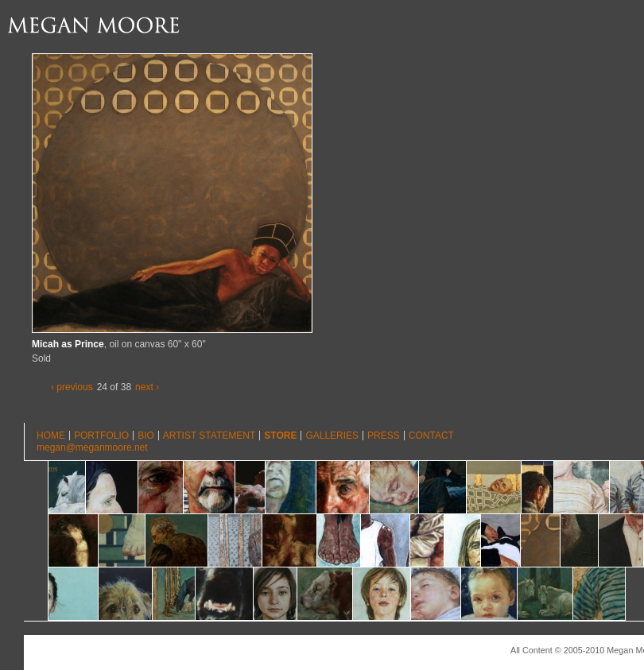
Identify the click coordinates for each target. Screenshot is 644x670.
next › (147, 387)
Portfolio (101, 436)
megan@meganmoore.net (92, 447)
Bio (146, 436)
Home (51, 436)
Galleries (332, 436)
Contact (431, 436)
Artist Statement (209, 436)
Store (280, 436)
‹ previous (72, 387)
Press (384, 436)
